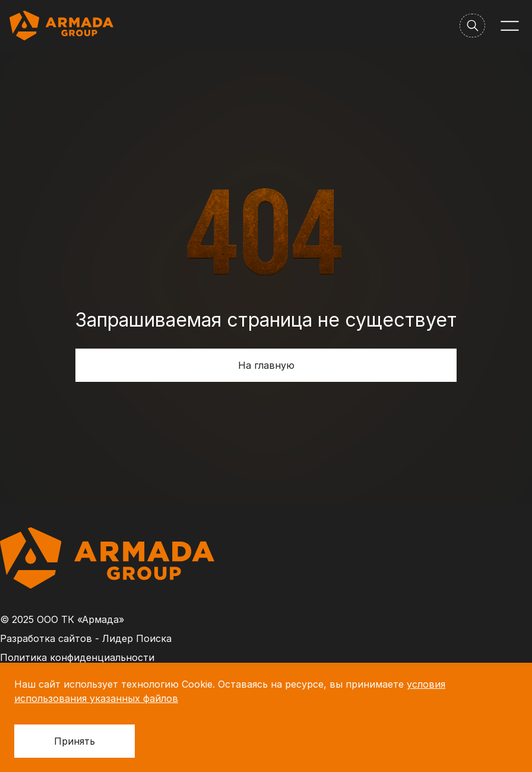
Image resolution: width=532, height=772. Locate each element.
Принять (75, 741)
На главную (266, 365)
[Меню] (510, 26)
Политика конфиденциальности (77, 657)
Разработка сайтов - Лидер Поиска (86, 638)
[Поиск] (472, 26)
